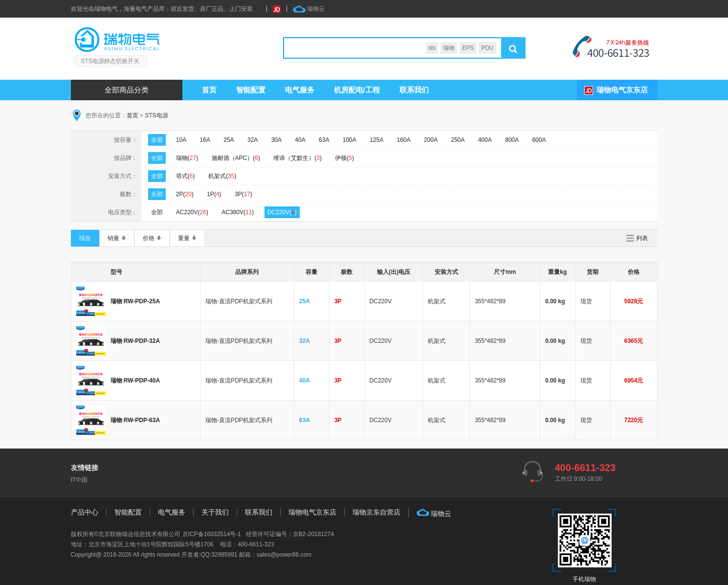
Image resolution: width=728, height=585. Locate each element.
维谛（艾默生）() (298, 158)
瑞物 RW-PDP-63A (135, 420)
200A (431, 140)
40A (300, 140)
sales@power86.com (284, 555)
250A (458, 140)
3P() (243, 194)
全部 (157, 140)
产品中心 (85, 512)
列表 (642, 238)
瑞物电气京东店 (622, 90)
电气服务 (172, 512)
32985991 (224, 555)
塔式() (186, 176)
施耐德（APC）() (236, 158)
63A (324, 140)
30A (276, 140)
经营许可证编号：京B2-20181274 (290, 534)
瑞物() (187, 158)
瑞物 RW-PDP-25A (135, 301)
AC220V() (192, 212)
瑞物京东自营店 (376, 512)
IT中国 (79, 480)
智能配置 (251, 90)
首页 (209, 90)
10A (181, 140)
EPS (468, 48)
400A (485, 140)
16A (205, 140)
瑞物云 (309, 9)
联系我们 (414, 90)
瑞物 (449, 48)
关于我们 (215, 512)
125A (376, 140)
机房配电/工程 (357, 90)
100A (350, 140)
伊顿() (344, 158)
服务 (300, 90)
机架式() (222, 176)
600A (539, 140)
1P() (214, 194)
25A (229, 140)
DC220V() (282, 212)
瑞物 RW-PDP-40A (135, 381)
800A (512, 140)
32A (253, 140)
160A (404, 140)
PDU (487, 48)
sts (432, 48)
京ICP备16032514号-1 (212, 534)
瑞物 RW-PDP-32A (135, 341)
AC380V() (238, 212)
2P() (185, 194)
